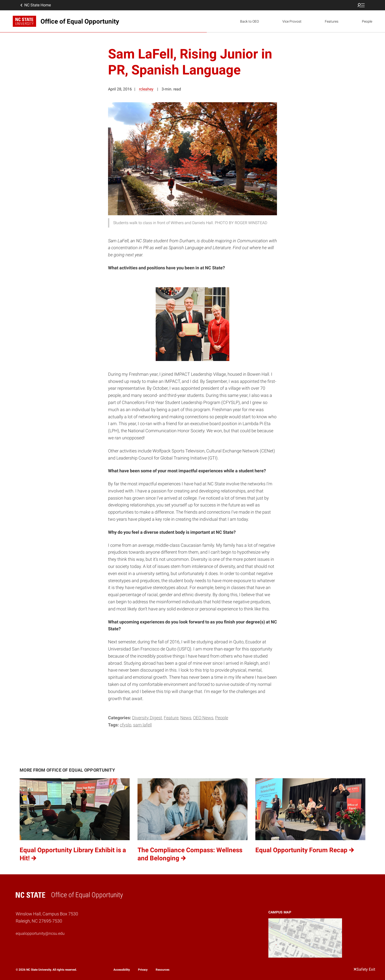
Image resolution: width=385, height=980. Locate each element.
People (367, 21)
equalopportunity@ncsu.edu (40, 933)
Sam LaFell (142, 725)
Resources (163, 970)
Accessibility (122, 970)
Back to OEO (249, 21)
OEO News (203, 718)
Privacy (143, 970)
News (186, 718)
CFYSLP (126, 725)
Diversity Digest (147, 718)
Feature (171, 718)
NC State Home (35, 5)
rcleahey (146, 89)
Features (332, 21)
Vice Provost (292, 21)
